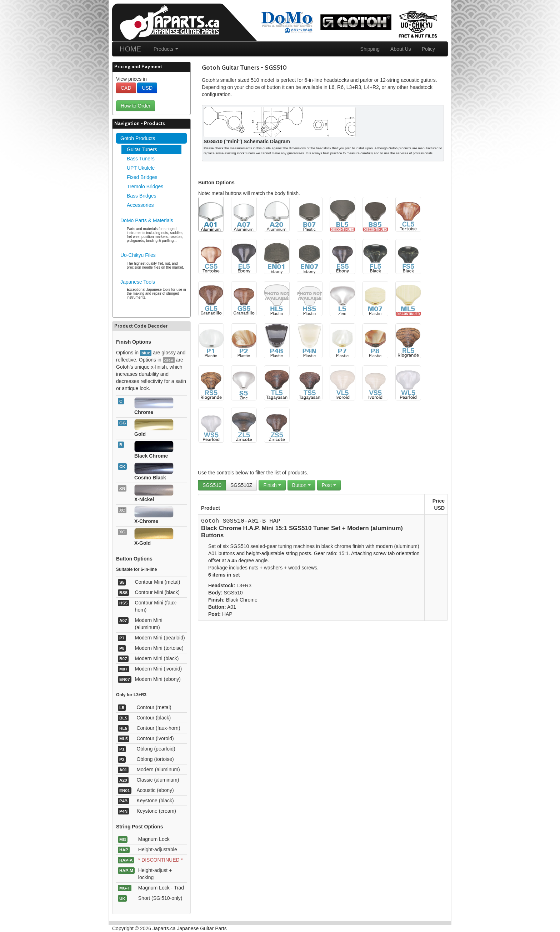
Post (329, 485)
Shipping (370, 49)
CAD (126, 88)
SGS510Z (241, 485)
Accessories (140, 205)
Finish (272, 485)
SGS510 (212, 485)
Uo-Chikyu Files (138, 255)
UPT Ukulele (141, 168)
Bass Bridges (141, 196)
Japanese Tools (138, 282)
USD (147, 88)
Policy (428, 49)
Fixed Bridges (142, 177)
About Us (401, 49)
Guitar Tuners (142, 149)
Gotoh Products (138, 138)
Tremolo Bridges (145, 186)
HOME (130, 49)
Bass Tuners (141, 159)
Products (166, 49)
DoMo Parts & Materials (147, 220)
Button (301, 485)
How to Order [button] (136, 106)
